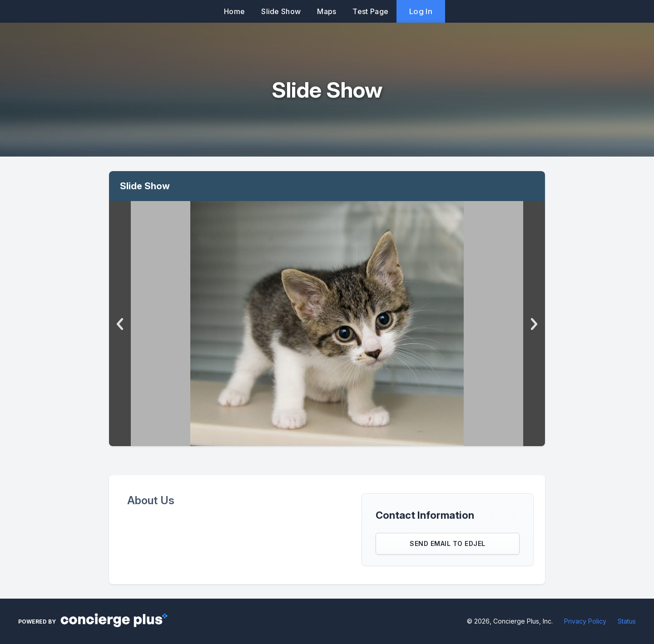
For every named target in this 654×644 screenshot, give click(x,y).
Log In (421, 11)
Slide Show (281, 11)
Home (234, 11)
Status (627, 621)
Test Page (370, 11)
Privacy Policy (585, 621)
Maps (327, 11)
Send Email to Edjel (448, 543)
